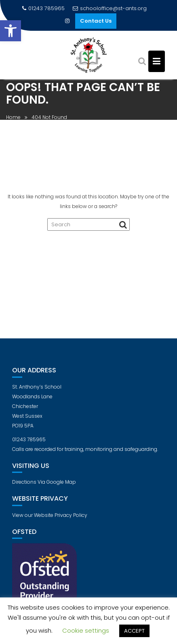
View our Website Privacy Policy (50, 518)
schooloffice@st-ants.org (110, 8)
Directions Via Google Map (44, 485)
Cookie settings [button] (86, 630)
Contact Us (96, 21)
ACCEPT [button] (134, 631)
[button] (11, 31)
